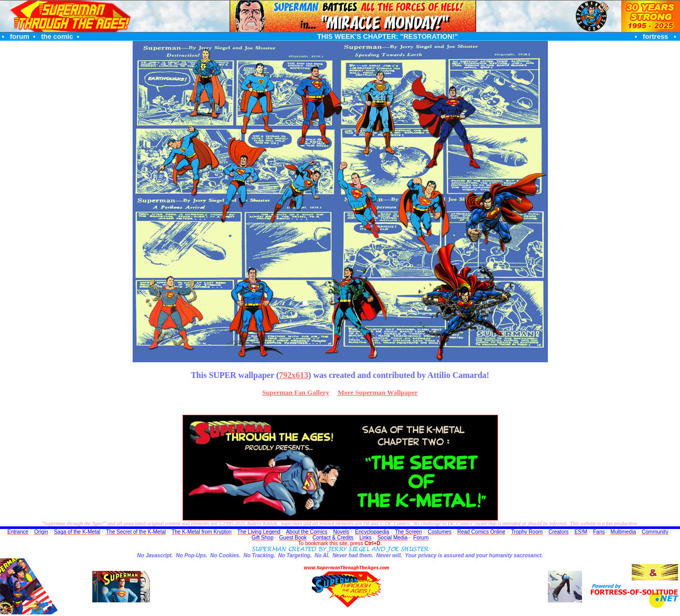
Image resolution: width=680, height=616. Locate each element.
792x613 (294, 375)
